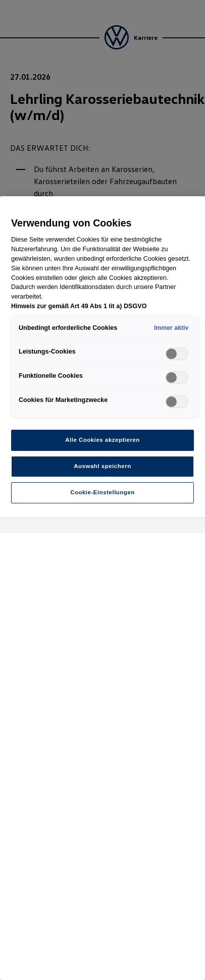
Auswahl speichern (102, 466)
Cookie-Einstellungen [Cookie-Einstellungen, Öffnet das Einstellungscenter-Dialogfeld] (102, 492)
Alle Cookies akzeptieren (102, 440)
